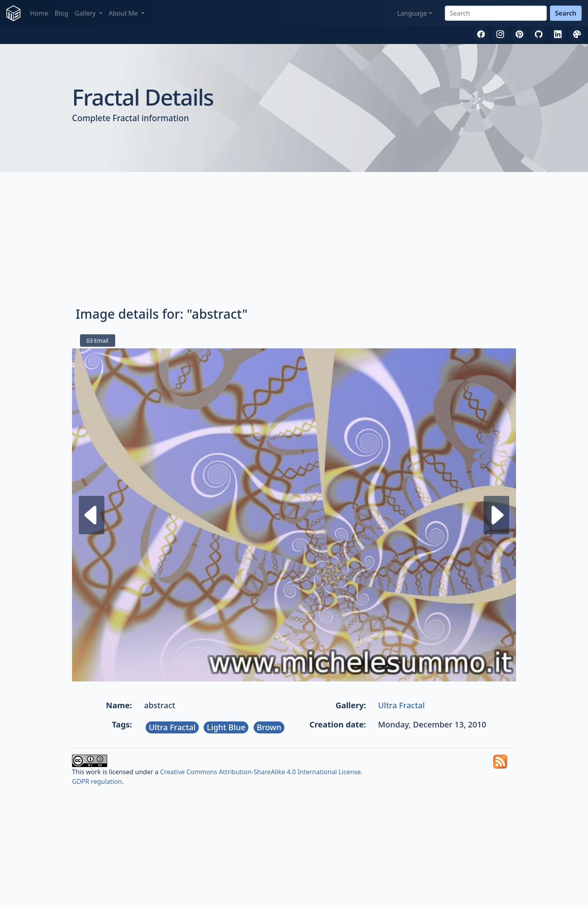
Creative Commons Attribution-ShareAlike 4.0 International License (260, 772)
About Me (124, 13)
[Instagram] (500, 34)
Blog (62, 13)
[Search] (496, 13)
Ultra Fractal (401, 705)
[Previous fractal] (496, 515)
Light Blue (226, 727)
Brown (269, 727)
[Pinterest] (519, 34)
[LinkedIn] (558, 34)
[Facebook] (481, 34)
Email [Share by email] (98, 341)
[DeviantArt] (577, 34)
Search (566, 13)
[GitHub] (538, 34)
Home (39, 13)
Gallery (86, 13)
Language (412, 13)
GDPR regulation (97, 781)
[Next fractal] (92, 515)
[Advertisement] (294, 241)
